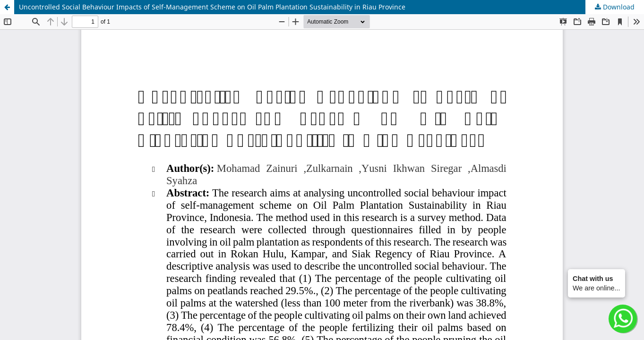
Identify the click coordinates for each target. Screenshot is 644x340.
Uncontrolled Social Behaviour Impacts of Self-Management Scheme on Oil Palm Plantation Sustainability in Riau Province (212, 7)
